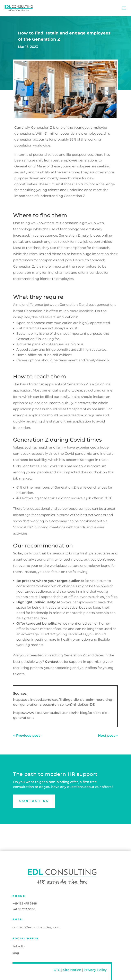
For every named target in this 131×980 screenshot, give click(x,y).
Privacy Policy (95, 970)
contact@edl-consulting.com (37, 927)
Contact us (34, 801)
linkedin (19, 946)
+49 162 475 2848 (25, 903)
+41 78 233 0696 (24, 909)
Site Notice (72, 970)
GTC (57, 970)
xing (16, 953)
